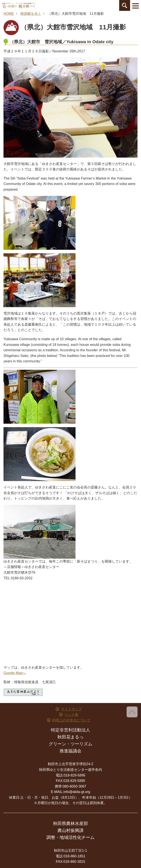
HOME (9, 14)
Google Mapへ (15, 673)
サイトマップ (71, 709)
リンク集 (71, 715)
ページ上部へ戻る (132, 712)
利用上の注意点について (71, 720)
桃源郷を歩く (31, 14)
